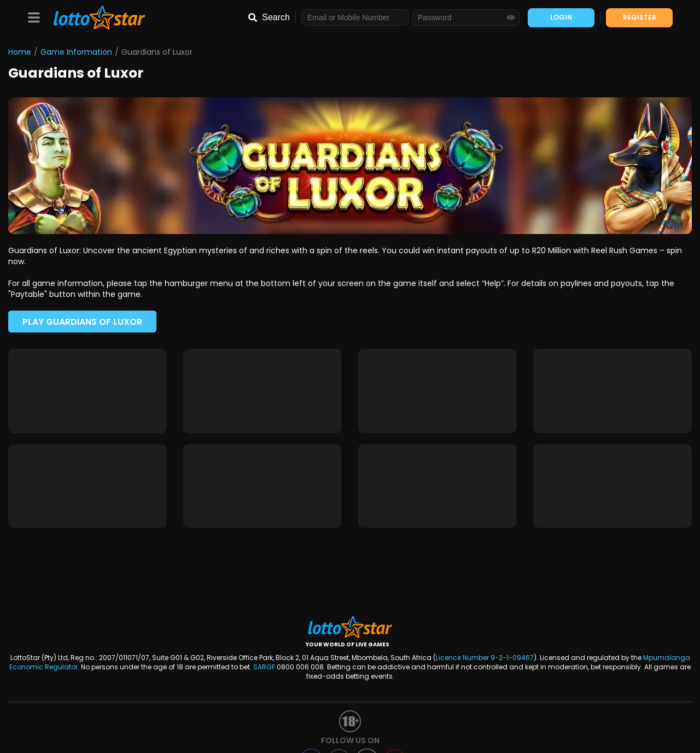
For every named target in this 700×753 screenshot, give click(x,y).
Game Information (76, 52)
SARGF (264, 667)
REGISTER (640, 17)
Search (276, 17)
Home (20, 52)
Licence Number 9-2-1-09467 (485, 658)
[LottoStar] (94, 18)
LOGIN (561, 17)
